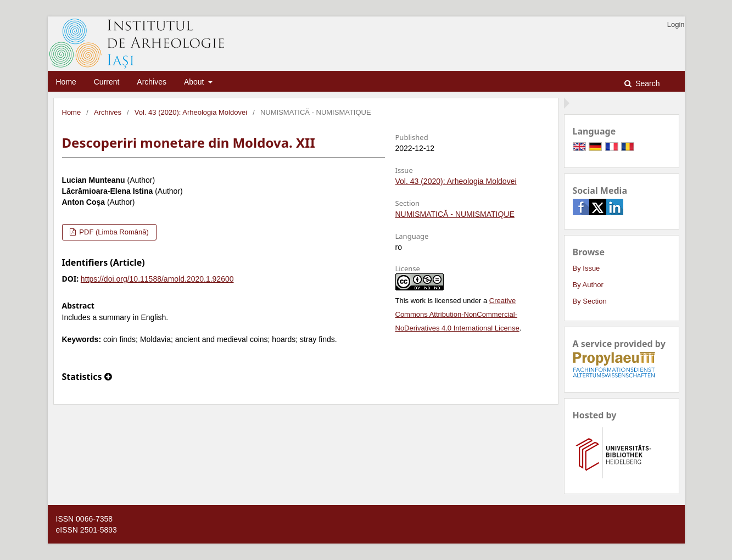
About (195, 82)
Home (66, 82)
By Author (588, 285)
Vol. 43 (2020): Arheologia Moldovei (191, 112)
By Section (590, 301)
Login (676, 24)
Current (107, 82)
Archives (152, 82)
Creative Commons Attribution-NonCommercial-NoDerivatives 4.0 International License (457, 314)
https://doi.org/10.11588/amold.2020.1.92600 (157, 279)
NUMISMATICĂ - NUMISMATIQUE (455, 214)
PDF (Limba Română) (113, 232)
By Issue (586, 268)
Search (646, 83)
